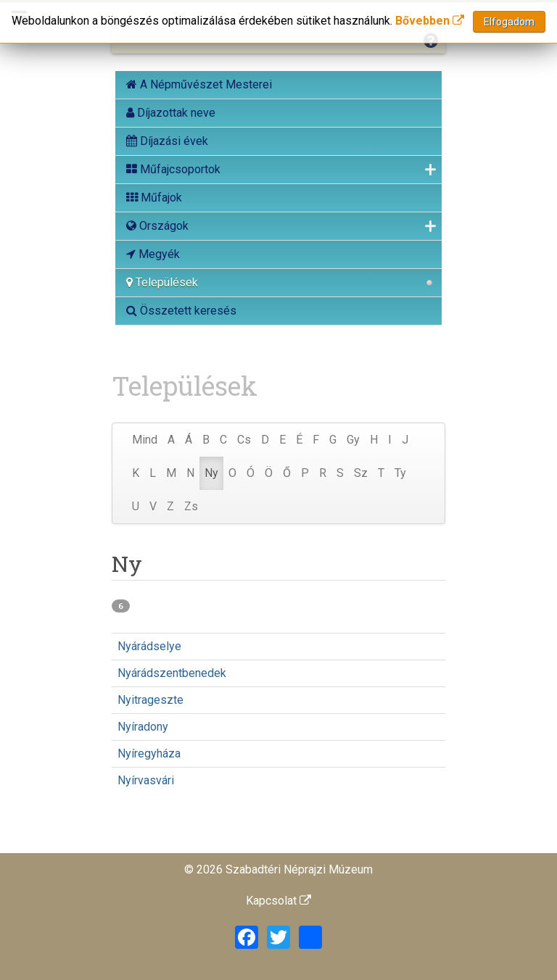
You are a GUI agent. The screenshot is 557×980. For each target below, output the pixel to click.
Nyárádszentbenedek (172, 673)
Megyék (153, 254)
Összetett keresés (181, 311)
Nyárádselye (149, 646)
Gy (353, 440)
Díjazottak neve (171, 113)
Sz (361, 473)
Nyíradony (143, 727)
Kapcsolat (278, 901)
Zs (191, 506)
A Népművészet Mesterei (199, 84)
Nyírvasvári (146, 780)
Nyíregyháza (149, 753)
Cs (244, 440)
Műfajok (154, 198)
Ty (400, 473)
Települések (162, 282)
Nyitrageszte (150, 700)
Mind (145, 440)
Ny (211, 473)
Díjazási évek (167, 141)
